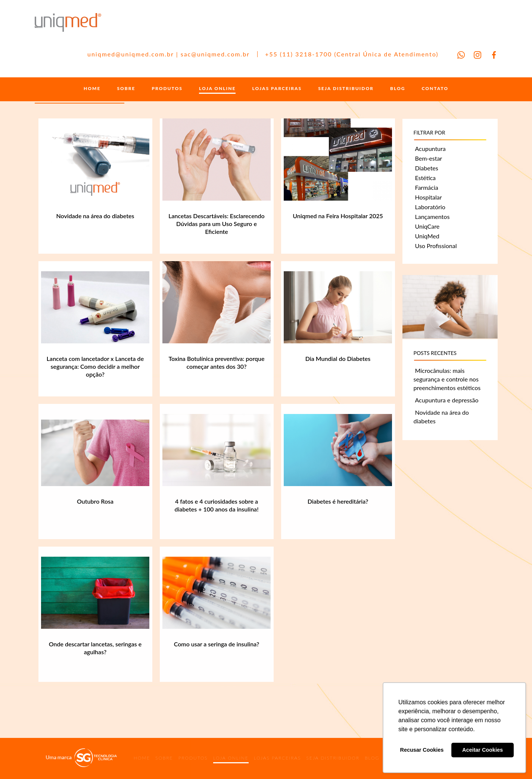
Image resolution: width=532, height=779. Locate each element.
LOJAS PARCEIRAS (277, 89)
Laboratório (430, 207)
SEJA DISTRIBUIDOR (346, 89)
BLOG (398, 89)
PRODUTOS (167, 89)
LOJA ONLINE (217, 89)
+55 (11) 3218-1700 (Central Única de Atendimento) (352, 54)
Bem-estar (429, 158)
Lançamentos (433, 217)
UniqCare (427, 226)
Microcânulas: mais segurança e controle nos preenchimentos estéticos (447, 379)
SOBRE (126, 89)
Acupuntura (430, 149)
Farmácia (427, 187)
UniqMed (427, 236)
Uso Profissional (436, 246)
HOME (92, 89)
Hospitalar (429, 197)
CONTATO (435, 89)
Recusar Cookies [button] (422, 750)
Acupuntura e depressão (447, 400)
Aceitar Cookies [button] (483, 750)
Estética (426, 178)
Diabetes (427, 168)
